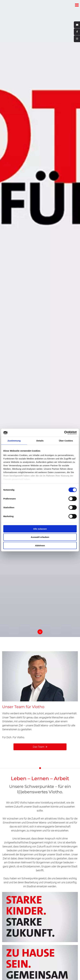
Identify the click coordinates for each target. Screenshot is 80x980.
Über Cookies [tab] (66, 441)
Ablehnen (40, 545)
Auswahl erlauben (40, 537)
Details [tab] (40, 441)
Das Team (39, 747)
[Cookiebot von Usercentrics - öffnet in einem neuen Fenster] (64, 433)
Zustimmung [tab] (14, 441)
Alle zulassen (40, 529)
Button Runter (40, 630)
